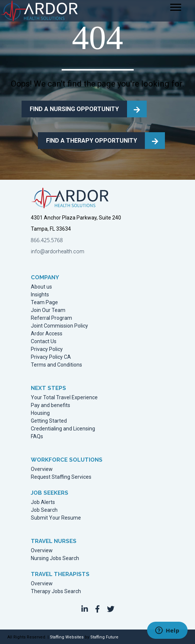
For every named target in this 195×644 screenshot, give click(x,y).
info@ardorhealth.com (58, 251)
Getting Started (49, 421)
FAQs (37, 437)
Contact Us (44, 341)
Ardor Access (47, 334)
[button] (85, 609)
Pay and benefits (51, 405)
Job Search (44, 510)
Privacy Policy (47, 349)
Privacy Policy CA (51, 357)
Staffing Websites (67, 637)
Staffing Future (104, 637)
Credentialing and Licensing (63, 429)
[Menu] (176, 7)
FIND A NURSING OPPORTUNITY (74, 109)
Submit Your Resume (56, 518)
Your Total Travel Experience (64, 398)
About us (41, 287)
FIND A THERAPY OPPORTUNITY (92, 141)
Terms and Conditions (56, 365)
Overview (42, 469)
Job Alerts (43, 502)
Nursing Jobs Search (55, 558)
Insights (40, 295)
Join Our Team (48, 310)
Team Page (44, 303)
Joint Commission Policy (59, 326)
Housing (40, 413)
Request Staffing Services (61, 477)
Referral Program (51, 318)
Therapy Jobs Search (56, 591)
